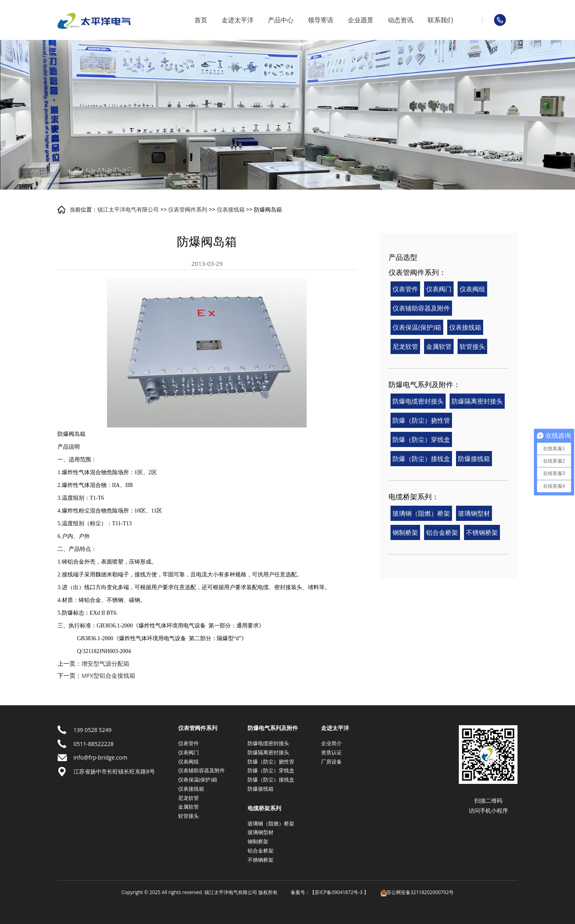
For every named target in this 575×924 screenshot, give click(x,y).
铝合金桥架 (442, 532)
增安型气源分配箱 (105, 663)
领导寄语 (321, 20)
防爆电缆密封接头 (418, 401)
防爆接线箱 (474, 459)
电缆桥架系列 (264, 808)
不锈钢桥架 (482, 532)
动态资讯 (401, 20)
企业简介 (331, 743)
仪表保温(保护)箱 (417, 327)
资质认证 (331, 752)
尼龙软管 (405, 346)
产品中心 (281, 20)
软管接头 (472, 346)
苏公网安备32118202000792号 (417, 892)
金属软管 (439, 346)
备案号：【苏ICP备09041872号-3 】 (330, 892)
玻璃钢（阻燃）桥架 (421, 513)
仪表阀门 (439, 289)
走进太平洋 (238, 20)
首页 (201, 20)
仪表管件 (405, 289)
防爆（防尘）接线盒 (421, 459)
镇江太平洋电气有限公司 (128, 209)
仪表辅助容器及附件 (421, 308)
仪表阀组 (472, 289)
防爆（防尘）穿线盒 (421, 439)
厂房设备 (331, 762)
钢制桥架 (405, 532)
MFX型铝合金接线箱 (108, 675)
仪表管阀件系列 (188, 209)
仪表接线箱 (231, 209)
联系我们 (440, 20)
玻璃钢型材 (474, 513)
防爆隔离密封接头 (477, 401)
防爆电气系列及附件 (273, 728)
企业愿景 (361, 20)
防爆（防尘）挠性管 (421, 420)
